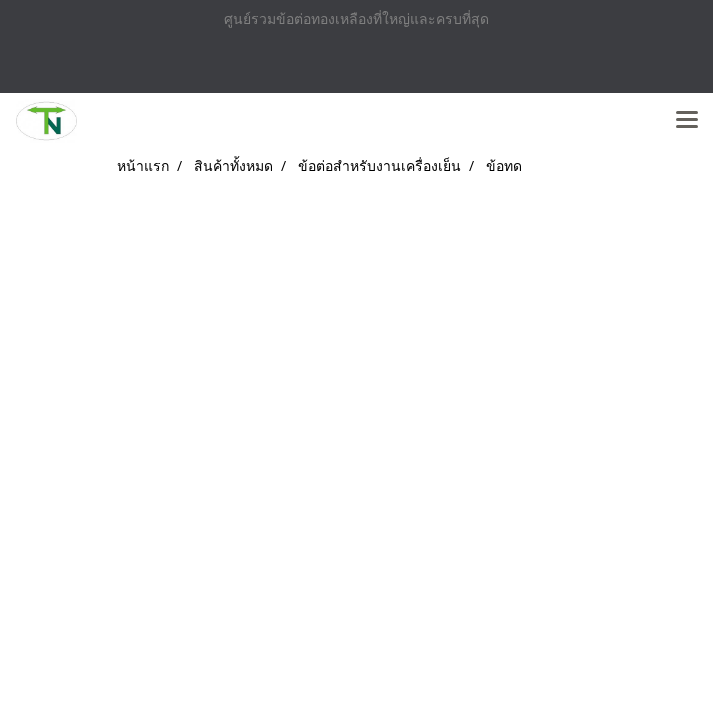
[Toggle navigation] (687, 121)
